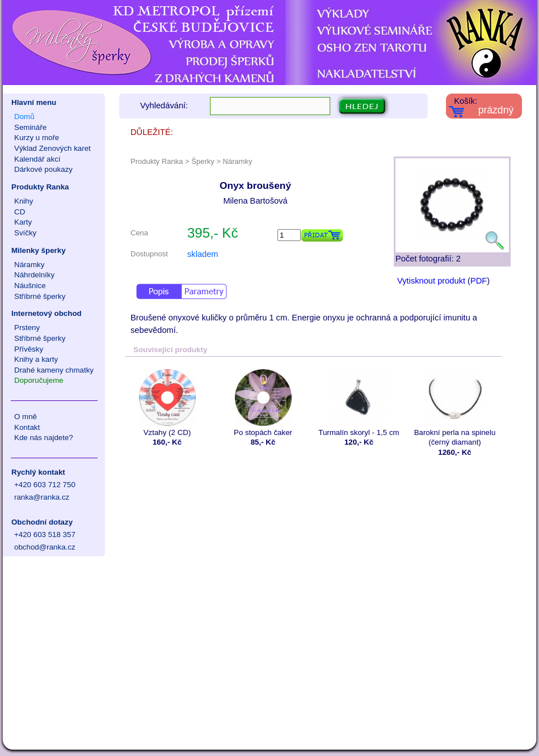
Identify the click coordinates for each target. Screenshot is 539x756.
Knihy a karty (36, 359)
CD (20, 212)
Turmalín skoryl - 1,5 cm (359, 403)
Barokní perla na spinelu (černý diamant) (455, 408)
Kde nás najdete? (44, 438)
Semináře (30, 127)
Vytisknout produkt (431, 281)
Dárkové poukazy (43, 169)
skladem (203, 254)
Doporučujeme (39, 380)
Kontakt (27, 427)
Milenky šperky (39, 250)
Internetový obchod (47, 313)
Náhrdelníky (34, 275)
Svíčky (25, 233)
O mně (26, 417)
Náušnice (30, 286)
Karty (23, 222)
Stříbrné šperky (40, 296)
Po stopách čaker (263, 403)
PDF (479, 281)
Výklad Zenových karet (52, 148)
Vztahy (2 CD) (167, 403)
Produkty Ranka (40, 187)
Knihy (24, 201)
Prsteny (27, 328)
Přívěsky (29, 349)
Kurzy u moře (37, 138)
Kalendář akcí (37, 159)
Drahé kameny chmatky (54, 370)
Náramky (29, 265)
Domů (24, 117)
